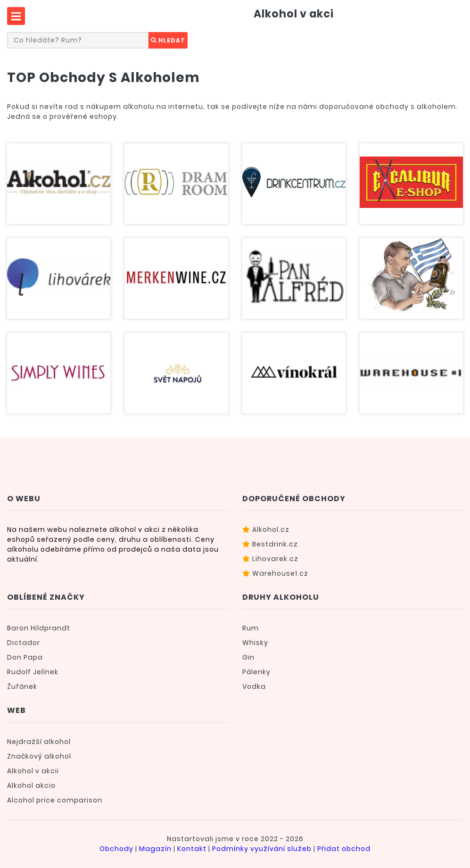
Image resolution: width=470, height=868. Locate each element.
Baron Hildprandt (39, 628)
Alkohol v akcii (33, 771)
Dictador (24, 643)
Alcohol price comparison (55, 800)
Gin (248, 657)
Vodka (254, 686)
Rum (251, 628)
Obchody (116, 849)
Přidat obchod (344, 849)
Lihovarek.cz (270, 559)
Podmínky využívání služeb (262, 849)
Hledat (168, 40)
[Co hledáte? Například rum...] (78, 40)
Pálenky (256, 672)
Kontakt (192, 849)
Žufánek (22, 686)
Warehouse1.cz (275, 573)
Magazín (155, 849)
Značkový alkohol (39, 756)
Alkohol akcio (31, 785)
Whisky (255, 643)
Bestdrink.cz (270, 544)
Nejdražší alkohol (39, 742)
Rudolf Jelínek (33, 672)
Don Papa (25, 657)
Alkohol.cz (266, 529)
